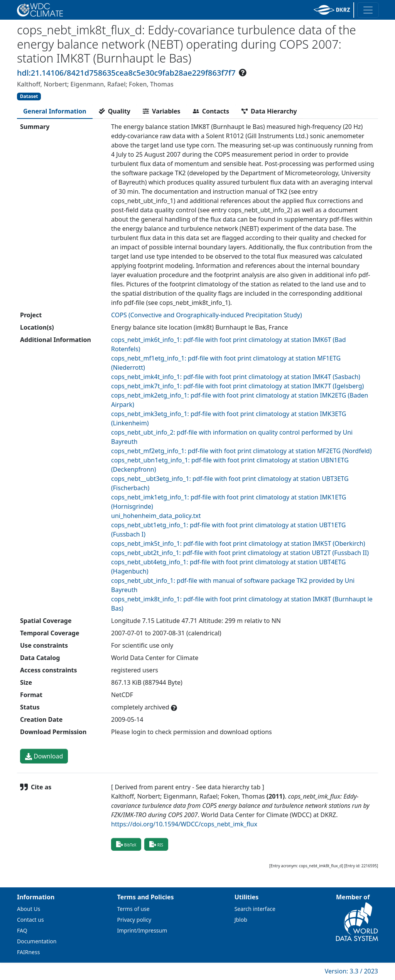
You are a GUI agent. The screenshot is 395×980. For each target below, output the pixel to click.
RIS (156, 844)
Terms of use (133, 909)
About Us (29, 909)
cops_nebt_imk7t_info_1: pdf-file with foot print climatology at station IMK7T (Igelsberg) (237, 386)
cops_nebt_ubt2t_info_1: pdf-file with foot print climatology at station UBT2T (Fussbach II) (240, 553)
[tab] (55, 111)
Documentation (37, 941)
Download (44, 756)
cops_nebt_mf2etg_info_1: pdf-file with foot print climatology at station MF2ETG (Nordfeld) (241, 451)
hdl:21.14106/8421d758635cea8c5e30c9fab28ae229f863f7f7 (126, 73)
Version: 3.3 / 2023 (351, 971)
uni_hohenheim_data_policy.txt (156, 516)
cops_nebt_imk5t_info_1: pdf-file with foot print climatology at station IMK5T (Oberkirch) (238, 543)
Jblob (241, 920)
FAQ (22, 930)
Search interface (255, 909)
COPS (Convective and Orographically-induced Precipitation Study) (207, 315)
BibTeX (126, 844)
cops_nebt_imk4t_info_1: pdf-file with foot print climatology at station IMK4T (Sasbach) (236, 377)
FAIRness (28, 952)
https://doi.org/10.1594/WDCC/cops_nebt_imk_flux (184, 824)
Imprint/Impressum (142, 930)
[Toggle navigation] (368, 10)
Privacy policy (134, 920)
